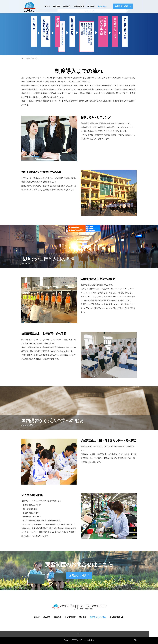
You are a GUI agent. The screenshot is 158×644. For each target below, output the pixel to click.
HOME (47, 6)
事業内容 (67, 6)
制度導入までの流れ (98, 618)
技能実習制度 (79, 6)
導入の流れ (102, 6)
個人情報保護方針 (117, 618)
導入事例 (91, 6)
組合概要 (57, 6)
